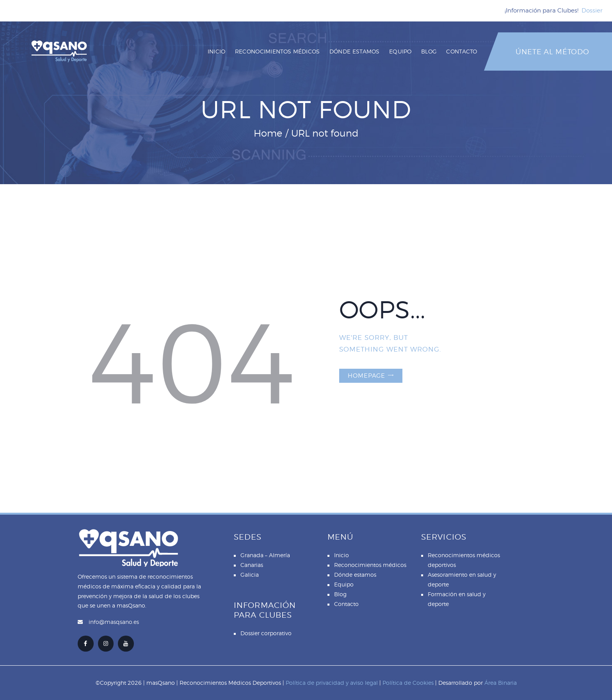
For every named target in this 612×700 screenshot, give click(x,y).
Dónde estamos (355, 575)
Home (268, 133)
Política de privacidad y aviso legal (332, 683)
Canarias (252, 565)
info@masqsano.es (114, 622)
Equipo (344, 584)
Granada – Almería (265, 555)
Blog (340, 594)
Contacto (346, 604)
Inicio (342, 555)
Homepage (366, 376)
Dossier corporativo (266, 633)
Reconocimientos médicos (370, 565)
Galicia (250, 575)
